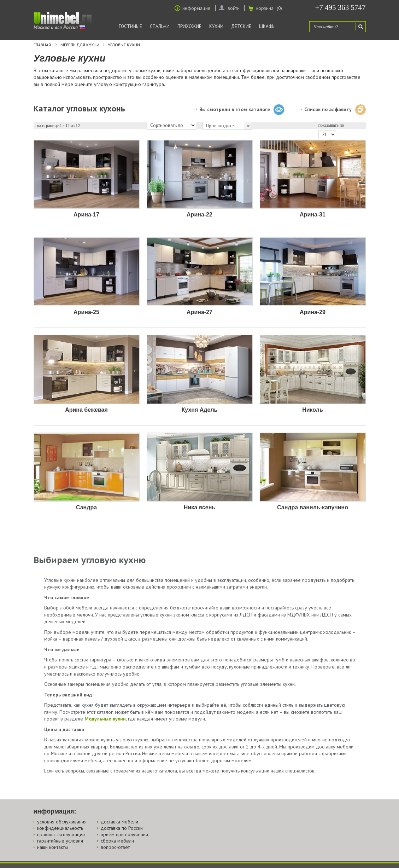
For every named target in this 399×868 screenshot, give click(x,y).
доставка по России (122, 828)
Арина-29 (313, 312)
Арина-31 (313, 215)
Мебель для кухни (80, 45)
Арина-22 (200, 215)
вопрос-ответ (115, 847)
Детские (241, 26)
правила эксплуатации (61, 834)
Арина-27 (200, 312)
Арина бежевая (86, 410)
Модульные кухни (105, 719)
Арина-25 (86, 312)
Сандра (86, 507)
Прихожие (189, 26)
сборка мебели (117, 841)
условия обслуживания (62, 822)
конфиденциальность (60, 828)
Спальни (160, 26)
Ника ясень (200, 507)
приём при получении (124, 834)
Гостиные (130, 26)
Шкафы (267, 26)
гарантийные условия (60, 841)
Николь (313, 410)
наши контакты (52, 847)
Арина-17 (86, 215)
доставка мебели (119, 822)
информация (196, 8)
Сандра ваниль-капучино (313, 507)
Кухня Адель (200, 410)
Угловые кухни (124, 45)
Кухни (216, 26)
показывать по (331, 125)
